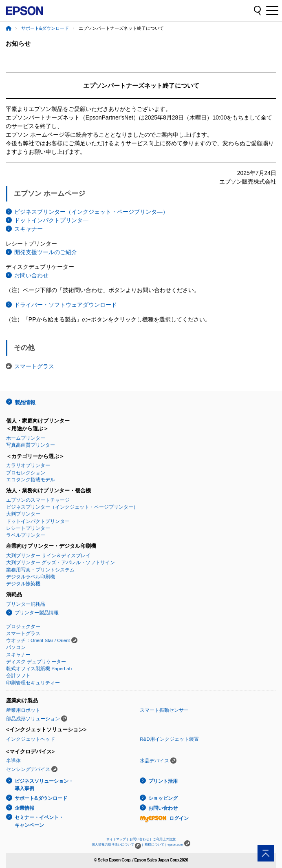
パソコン (16, 647)
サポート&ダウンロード (45, 28)
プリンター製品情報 (37, 613)
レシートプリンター (28, 528)
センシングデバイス (28, 769)
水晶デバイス (154, 761)
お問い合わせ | (140, 839)
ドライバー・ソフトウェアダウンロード (66, 305)
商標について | (155, 845)
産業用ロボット (23, 710)
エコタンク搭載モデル (31, 480)
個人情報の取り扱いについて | (117, 845)
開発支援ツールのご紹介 (46, 252)
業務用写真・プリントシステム (40, 570)
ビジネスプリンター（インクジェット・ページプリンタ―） (91, 212)
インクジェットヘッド (31, 739)
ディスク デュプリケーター (36, 662)
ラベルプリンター (26, 535)
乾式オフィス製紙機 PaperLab (39, 669)
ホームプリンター (26, 438)
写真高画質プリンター (31, 445)
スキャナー (29, 229)
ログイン (164, 818)
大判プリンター (23, 514)
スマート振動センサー (164, 710)
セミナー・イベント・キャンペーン (39, 821)
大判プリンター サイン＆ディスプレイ (48, 556)
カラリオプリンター (28, 465)
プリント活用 (163, 781)
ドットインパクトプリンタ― (51, 220)
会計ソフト (18, 675)
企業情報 (24, 808)
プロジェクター (23, 627)
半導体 (13, 761)
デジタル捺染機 (23, 584)
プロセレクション (26, 473)
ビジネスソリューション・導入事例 (44, 785)
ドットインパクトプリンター (38, 521)
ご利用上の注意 (164, 839)
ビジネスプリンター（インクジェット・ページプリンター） (72, 507)
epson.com (175, 845)
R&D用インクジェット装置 (169, 739)
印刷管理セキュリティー (33, 683)
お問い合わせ (31, 275)
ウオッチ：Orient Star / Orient (38, 640)
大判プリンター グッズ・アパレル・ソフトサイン (61, 562)
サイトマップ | (117, 839)
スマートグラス (34, 366)
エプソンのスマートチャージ (38, 500)
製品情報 (25, 402)
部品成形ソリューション (33, 719)
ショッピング (163, 798)
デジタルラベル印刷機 (31, 577)
